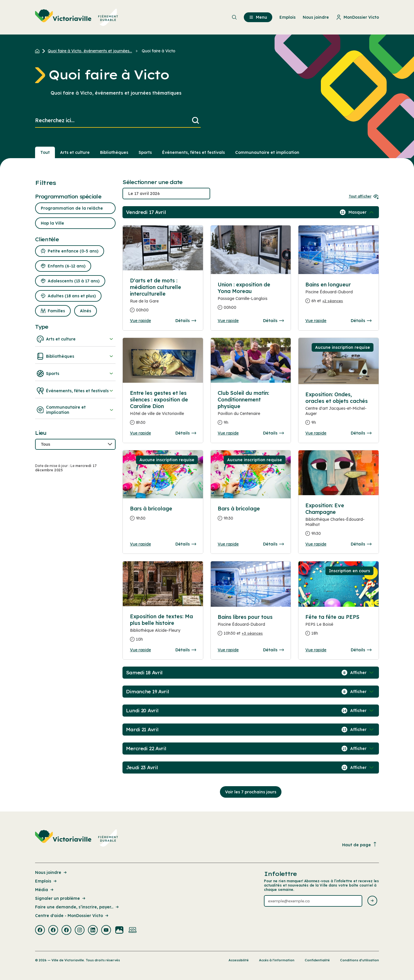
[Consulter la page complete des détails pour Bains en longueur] (338, 295)
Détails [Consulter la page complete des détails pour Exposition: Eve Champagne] (361, 544)
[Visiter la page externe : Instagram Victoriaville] (80, 931)
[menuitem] (77, 17)
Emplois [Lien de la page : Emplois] (46, 881)
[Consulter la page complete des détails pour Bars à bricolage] (163, 516)
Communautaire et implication (75, 410)
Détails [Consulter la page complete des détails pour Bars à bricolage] (186, 544)
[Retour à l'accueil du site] (39, 51)
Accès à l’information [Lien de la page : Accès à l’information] (277, 960)
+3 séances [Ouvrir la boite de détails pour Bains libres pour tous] (252, 633)
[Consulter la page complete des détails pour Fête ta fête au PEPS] (338, 627)
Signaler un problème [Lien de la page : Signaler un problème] (61, 898)
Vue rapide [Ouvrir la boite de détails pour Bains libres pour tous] (228, 650)
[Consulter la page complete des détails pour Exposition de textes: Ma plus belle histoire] (163, 630)
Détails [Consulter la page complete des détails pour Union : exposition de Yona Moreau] (273, 321)
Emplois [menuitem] (287, 17)
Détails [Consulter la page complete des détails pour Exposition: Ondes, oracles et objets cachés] (361, 433)
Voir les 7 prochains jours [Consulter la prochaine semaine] (251, 792)
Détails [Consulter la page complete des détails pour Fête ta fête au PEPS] (361, 650)
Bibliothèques (75, 356)
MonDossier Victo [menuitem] (358, 17)
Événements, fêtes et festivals (75, 391)
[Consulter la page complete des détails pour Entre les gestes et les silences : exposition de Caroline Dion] (163, 410)
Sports (75, 374)
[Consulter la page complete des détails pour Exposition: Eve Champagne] (338, 522)
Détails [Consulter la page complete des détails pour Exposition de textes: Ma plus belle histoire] (186, 650)
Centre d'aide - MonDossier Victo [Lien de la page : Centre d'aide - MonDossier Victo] (72, 916)
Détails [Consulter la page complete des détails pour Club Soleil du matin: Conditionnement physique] (273, 433)
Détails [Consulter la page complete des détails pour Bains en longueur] (361, 321)
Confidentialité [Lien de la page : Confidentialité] (317, 960)
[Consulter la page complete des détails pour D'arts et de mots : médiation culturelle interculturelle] (163, 298)
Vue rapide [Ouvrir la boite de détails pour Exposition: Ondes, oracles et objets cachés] (316, 433)
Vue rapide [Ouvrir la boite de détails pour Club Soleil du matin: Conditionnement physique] (228, 433)
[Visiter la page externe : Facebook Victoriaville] (40, 931)
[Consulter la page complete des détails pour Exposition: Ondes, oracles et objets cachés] (338, 411)
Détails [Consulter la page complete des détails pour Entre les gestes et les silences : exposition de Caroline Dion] (186, 433)
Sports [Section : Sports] (145, 152)
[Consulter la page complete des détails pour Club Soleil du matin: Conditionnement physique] (251, 410)
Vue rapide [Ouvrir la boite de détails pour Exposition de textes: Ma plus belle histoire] (140, 650)
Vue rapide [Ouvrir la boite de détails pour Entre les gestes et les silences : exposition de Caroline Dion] (140, 433)
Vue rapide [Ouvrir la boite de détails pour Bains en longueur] (316, 321)
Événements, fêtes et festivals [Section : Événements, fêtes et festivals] (193, 152)
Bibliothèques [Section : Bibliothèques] (114, 152)
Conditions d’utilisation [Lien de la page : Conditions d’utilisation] (360, 960)
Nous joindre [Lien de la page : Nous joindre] (51, 872)
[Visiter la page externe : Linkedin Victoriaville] (93, 931)
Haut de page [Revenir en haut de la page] (360, 845)
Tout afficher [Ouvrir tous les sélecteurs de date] (364, 196)
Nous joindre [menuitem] (316, 17)
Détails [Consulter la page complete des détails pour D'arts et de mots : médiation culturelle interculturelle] (186, 321)
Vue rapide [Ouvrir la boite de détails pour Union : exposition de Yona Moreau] (228, 321)
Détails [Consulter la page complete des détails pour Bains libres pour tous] (273, 650)
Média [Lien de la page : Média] (45, 890)
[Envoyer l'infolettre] (372, 901)
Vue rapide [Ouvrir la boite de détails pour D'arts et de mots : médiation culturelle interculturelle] (140, 321)
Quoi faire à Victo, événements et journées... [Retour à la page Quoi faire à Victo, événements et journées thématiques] (90, 51)
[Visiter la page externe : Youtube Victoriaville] (106, 931)
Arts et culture (75, 339)
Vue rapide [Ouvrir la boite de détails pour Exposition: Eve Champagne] (316, 544)
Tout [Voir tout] (45, 152)
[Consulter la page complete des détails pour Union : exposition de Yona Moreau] (251, 298)
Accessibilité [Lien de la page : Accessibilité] (239, 960)
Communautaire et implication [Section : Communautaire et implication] (267, 152)
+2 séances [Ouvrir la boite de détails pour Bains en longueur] (333, 301)
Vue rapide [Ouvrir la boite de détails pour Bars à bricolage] (140, 544)
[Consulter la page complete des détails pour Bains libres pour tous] (251, 627)
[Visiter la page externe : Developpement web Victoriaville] (133, 931)
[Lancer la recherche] (195, 121)
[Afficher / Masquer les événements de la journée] (362, 212)
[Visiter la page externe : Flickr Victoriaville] (119, 931)
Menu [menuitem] (258, 17)
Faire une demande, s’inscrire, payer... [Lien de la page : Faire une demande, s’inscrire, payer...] (77, 907)
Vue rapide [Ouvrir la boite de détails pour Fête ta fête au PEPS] (316, 650)
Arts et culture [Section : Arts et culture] (75, 152)
